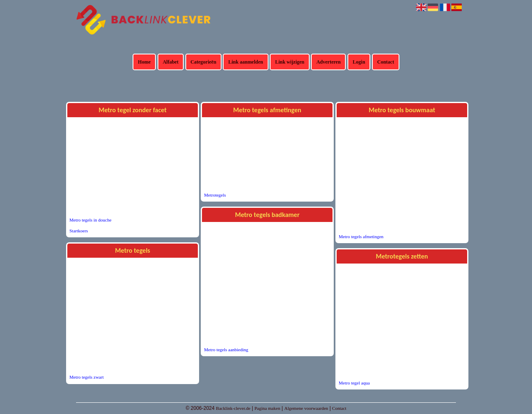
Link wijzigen (290, 62)
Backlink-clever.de (233, 408)
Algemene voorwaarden (306, 408)
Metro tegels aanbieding (226, 350)
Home (144, 62)
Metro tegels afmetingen (361, 237)
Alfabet (170, 62)
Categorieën (203, 62)
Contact (386, 62)
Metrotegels (215, 195)
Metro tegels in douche (90, 220)
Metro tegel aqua (354, 383)
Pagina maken (267, 408)
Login (359, 62)
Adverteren (328, 62)
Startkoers (79, 231)
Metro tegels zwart (86, 377)
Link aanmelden (246, 62)
